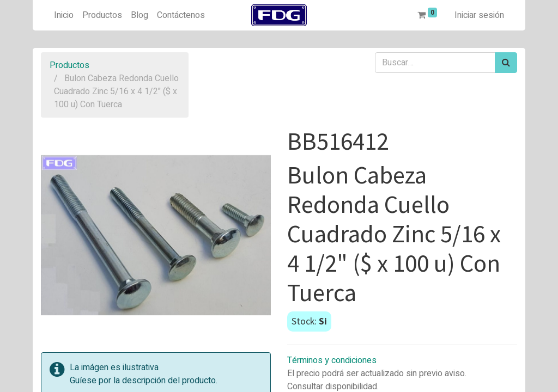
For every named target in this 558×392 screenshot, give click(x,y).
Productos (69, 65)
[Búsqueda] (506, 63)
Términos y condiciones (332, 360)
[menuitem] (64, 15)
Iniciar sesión (479, 15)
